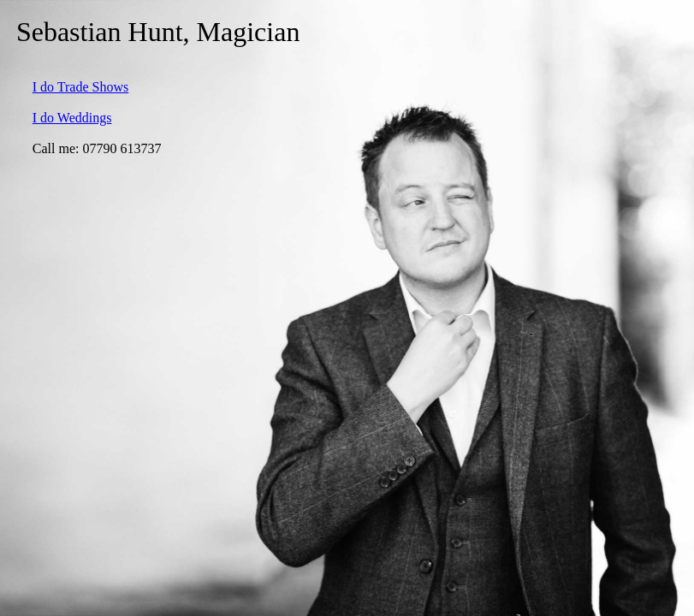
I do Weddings (72, 118)
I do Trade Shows (80, 87)
